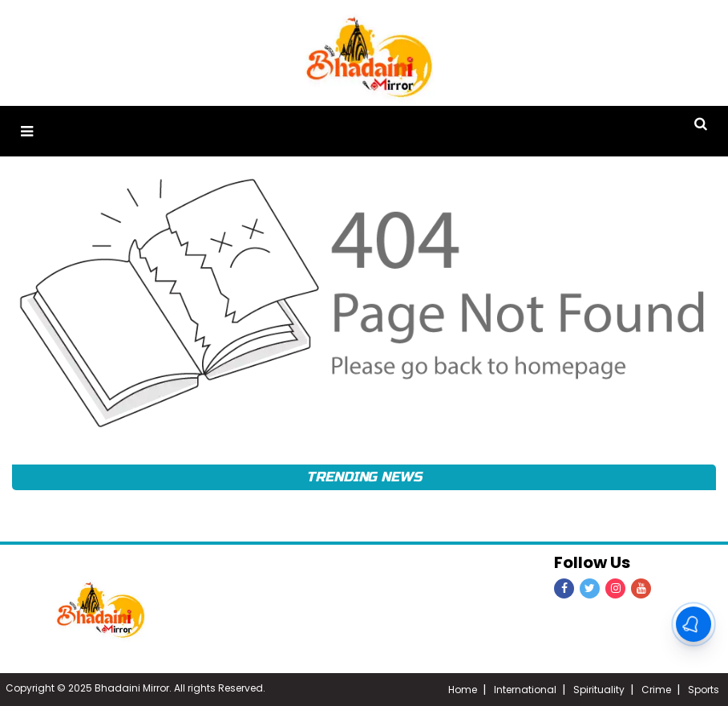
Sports (704, 690)
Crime (656, 690)
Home (463, 690)
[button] (27, 131)
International (525, 690)
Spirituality (599, 690)
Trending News (364, 477)
